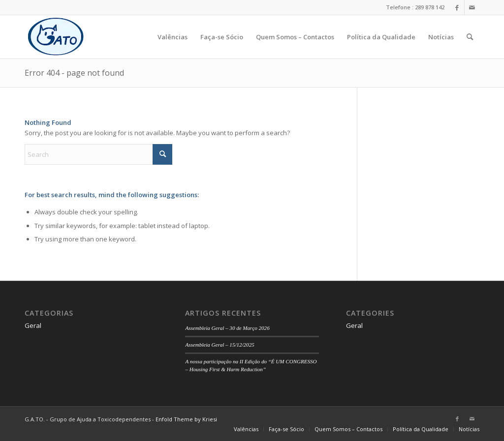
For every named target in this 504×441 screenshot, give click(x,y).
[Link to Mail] (472, 7)
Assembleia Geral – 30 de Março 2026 (227, 328)
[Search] (470, 37)
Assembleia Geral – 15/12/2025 (220, 345)
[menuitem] (173, 37)
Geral (33, 325)
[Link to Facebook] (457, 7)
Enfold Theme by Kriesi (186, 419)
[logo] (56, 37)
